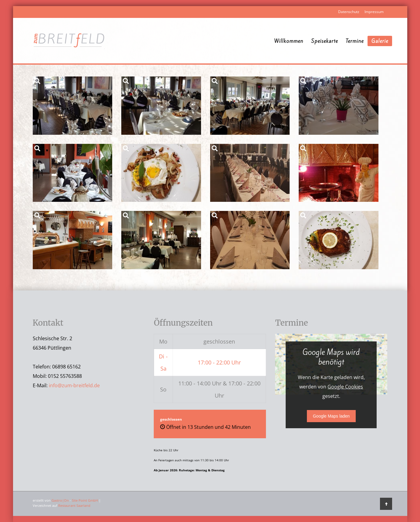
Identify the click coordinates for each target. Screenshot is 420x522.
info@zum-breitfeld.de (74, 385)
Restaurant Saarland (74, 505)
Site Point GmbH (85, 500)
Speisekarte (324, 41)
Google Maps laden (331, 416)
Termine (355, 41)
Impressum (374, 12)
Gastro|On (60, 500)
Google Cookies (345, 387)
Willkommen (289, 41)
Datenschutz (349, 12)
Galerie (380, 41)
